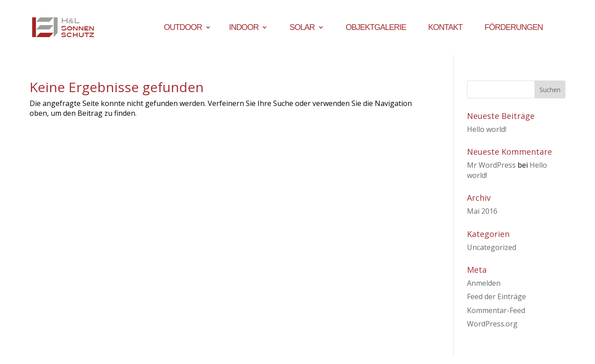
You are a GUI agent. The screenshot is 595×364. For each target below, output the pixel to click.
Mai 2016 (482, 211)
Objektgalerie (376, 28)
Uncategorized (492, 247)
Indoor (244, 28)
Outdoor (183, 28)
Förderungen (514, 28)
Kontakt (445, 28)
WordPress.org (492, 324)
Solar (302, 28)
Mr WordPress (491, 165)
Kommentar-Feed (496, 310)
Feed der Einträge (497, 296)
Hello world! (487, 129)
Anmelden (484, 283)
